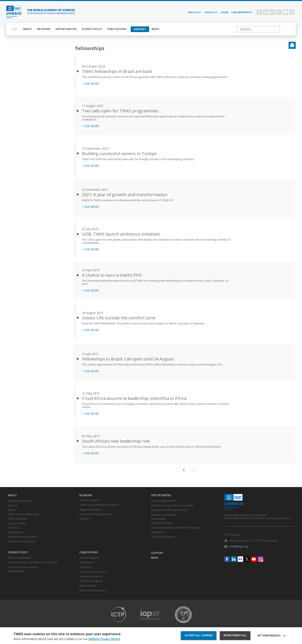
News (155, 29)
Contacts (211, 12)
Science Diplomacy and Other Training (175, 528)
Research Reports (91, 577)
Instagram (292, 12)
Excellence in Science (93, 572)
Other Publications (91, 581)
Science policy (92, 29)
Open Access (88, 586)
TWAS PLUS (194, 12)
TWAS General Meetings (23, 514)
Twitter (279, 12)
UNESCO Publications (93, 591)
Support (140, 29)
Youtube (285, 12)
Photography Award (164, 501)
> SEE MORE (90, 84)
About (28, 29)
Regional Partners (91, 510)
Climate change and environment (172, 505)
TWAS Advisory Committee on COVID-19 (33, 562)
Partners (85, 519)
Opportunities (66, 29)
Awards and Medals (164, 515)
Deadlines (158, 532)
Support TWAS (17, 523)
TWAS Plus (86, 567)
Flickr (272, 12)
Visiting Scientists (162, 523)
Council (13, 505)
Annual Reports (89, 558)
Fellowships (158, 519)
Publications (117, 29)
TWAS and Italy (17, 519)
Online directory (90, 500)
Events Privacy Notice (21, 542)
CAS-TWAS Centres (163, 537)
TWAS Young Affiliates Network (99, 505)
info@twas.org (238, 546)
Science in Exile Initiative (23, 567)
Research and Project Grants (169, 510)
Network (44, 29)
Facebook (259, 12)
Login (224, 12)
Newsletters (87, 562)
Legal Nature (16, 532)
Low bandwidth (242, 12)
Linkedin (266, 12)
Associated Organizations (96, 514)
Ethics (12, 510)
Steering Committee (20, 501)
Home (15, 29)
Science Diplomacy (20, 558)
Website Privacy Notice (22, 537)
